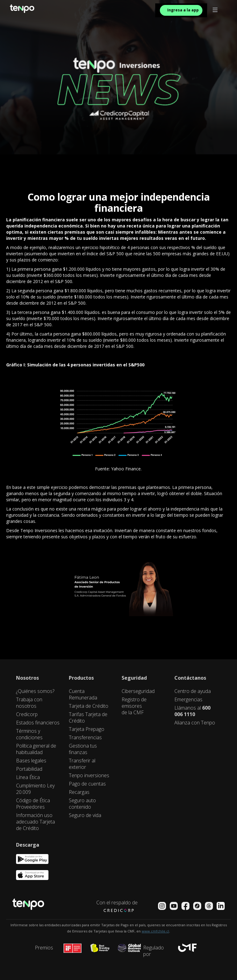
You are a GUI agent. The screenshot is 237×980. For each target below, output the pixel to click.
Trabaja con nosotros (29, 703)
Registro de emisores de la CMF (134, 706)
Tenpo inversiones (89, 776)
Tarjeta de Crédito (89, 706)
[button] (215, 10)
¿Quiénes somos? (35, 691)
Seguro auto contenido (82, 804)
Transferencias (85, 738)
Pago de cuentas (87, 784)
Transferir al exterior (82, 764)
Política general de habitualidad (36, 749)
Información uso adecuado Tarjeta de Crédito (35, 822)
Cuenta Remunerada (83, 694)
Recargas (79, 792)
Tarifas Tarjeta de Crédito (88, 718)
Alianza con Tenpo (195, 723)
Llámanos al (192, 711)
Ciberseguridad (138, 691)
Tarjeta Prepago (87, 729)
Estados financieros (38, 723)
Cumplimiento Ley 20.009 (35, 789)
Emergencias (188, 700)
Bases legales (31, 761)
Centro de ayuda (193, 691)
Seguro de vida (85, 815)
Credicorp (27, 714)
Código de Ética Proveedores (33, 804)
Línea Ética (28, 777)
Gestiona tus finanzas (83, 749)
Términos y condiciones (29, 734)
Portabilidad (29, 769)
